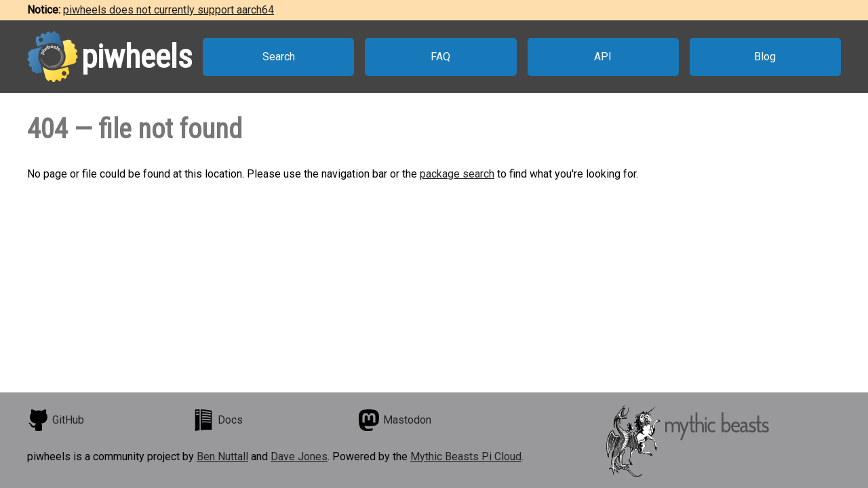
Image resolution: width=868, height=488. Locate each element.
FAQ (440, 57)
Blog (765, 57)
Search (279, 57)
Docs (218, 420)
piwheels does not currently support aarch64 (169, 10)
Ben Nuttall (222, 456)
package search (457, 174)
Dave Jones (299, 456)
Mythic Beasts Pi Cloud (466, 456)
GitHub (56, 420)
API (603, 57)
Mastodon (395, 420)
